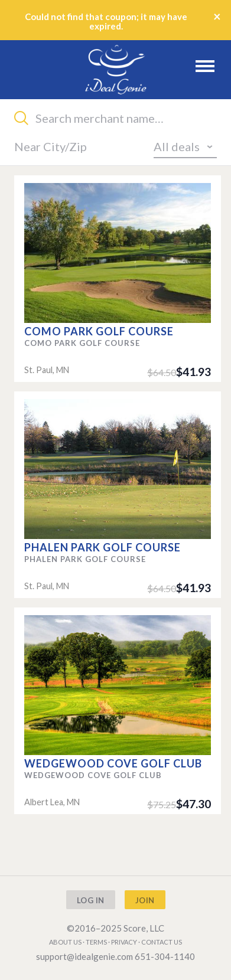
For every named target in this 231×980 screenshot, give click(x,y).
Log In (91, 900)
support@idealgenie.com (84, 956)
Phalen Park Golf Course (103, 547)
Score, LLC (144, 928)
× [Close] (217, 16)
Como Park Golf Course (99, 331)
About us (65, 942)
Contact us (162, 942)
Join (145, 900)
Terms (96, 942)
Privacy (124, 942)
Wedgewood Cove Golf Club (113, 763)
